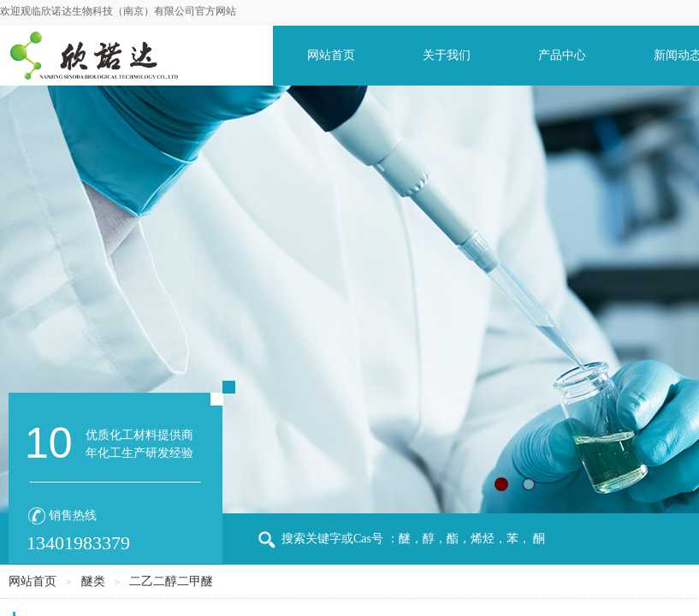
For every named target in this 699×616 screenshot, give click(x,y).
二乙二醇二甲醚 (171, 581)
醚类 (93, 581)
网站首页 (331, 55)
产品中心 (562, 55)
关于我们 (447, 55)
